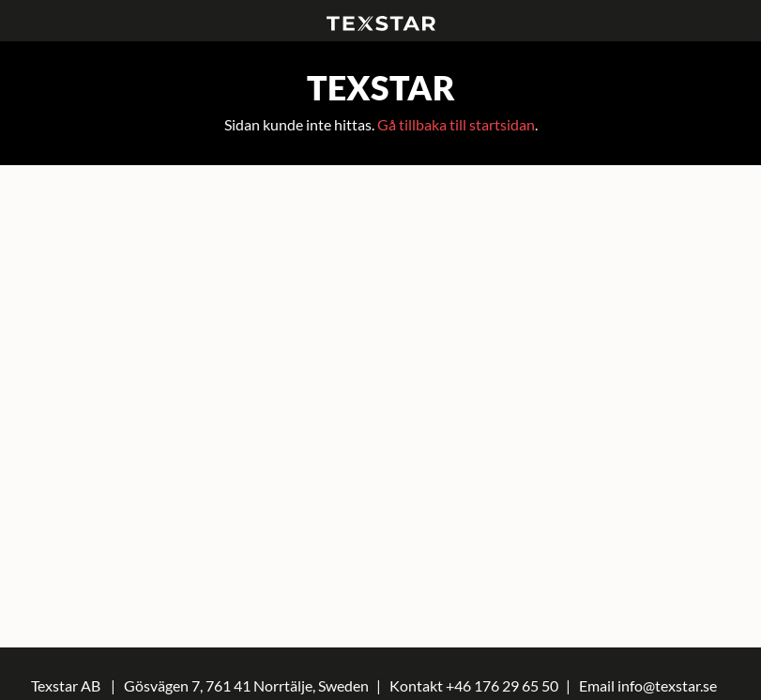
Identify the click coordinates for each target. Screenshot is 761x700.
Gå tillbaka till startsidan (456, 124)
